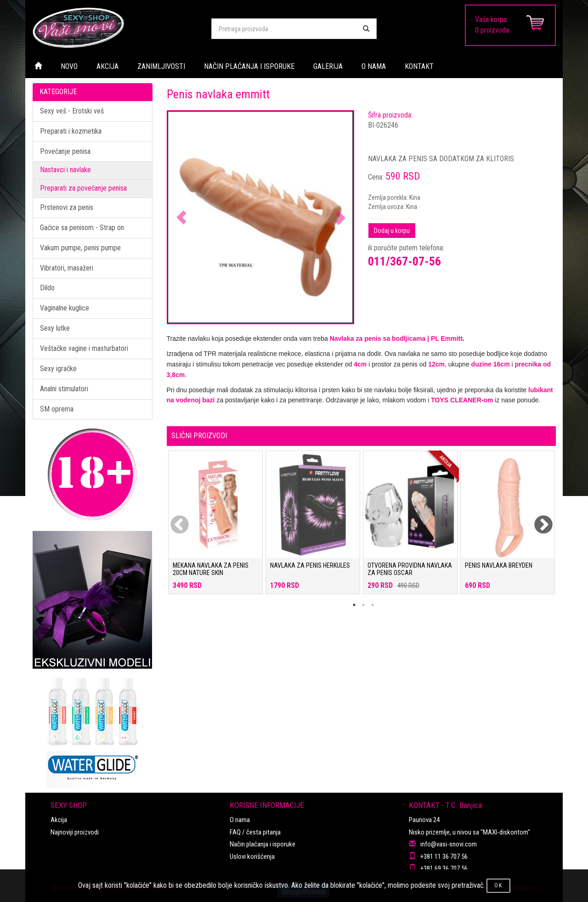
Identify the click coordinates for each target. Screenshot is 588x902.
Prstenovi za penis (67, 207)
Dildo (47, 288)
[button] (182, 217)
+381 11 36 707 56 (444, 857)
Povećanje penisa (65, 151)
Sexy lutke (55, 328)
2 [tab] (363, 605)
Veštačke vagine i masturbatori (84, 348)
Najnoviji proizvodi (75, 832)
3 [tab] (373, 605)
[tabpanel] (215, 527)
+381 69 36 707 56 (444, 868)
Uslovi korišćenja (252, 857)
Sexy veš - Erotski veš (72, 111)
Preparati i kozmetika (71, 131)
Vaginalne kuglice (65, 308)
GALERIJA (328, 66)
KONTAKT (419, 66)
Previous (174, 519)
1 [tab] (354, 605)
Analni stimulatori (64, 389)
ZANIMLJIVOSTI (161, 66)
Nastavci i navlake (65, 170)
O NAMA (374, 66)
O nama (240, 820)
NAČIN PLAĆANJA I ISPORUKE (249, 66)
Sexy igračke (58, 369)
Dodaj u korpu (392, 231)
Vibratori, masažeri (67, 268)
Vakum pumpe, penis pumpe (80, 248)
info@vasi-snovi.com (449, 844)
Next (537, 519)
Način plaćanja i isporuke (263, 844)
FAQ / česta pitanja (255, 832)
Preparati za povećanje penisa (83, 188)
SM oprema (57, 409)
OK (498, 885)
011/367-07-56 (404, 261)
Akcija (59, 820)
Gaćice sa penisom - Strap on (82, 228)
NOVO (69, 66)
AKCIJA (107, 66)
